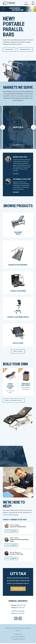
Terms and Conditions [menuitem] (18, 637)
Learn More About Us (25, 50)
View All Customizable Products (14, 400)
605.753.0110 (20, 608)
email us (16, 515)
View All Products (18, 351)
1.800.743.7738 (7, 515)
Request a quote (18, 589)
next (33, 127)
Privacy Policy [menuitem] (18, 634)
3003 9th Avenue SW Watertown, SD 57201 (18, 612)
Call (8, 531)
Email (16, 531)
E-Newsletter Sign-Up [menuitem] (18, 639)
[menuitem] (16, 618)
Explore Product (9, 50)
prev (3, 127)
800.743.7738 (21, 605)
